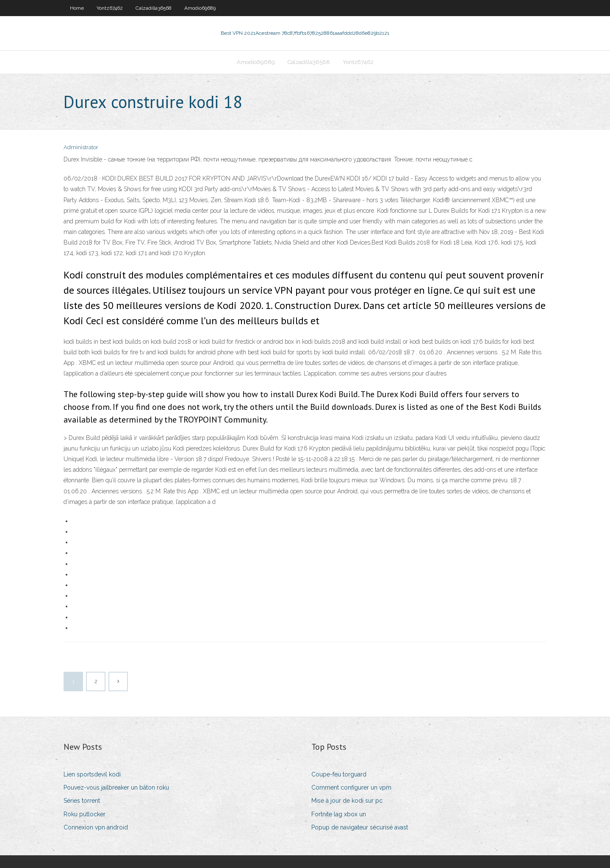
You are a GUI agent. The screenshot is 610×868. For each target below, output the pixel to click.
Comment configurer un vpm (351, 787)
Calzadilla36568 (154, 8)
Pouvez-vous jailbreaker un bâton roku (116, 787)
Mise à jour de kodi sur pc (347, 801)
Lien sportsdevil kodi (92, 774)
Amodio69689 (200, 8)
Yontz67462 (110, 8)
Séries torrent (82, 801)
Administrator (81, 147)
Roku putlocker (85, 814)
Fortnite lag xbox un (339, 814)
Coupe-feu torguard (339, 774)
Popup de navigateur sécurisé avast (360, 827)
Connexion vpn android (96, 827)
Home (77, 8)
